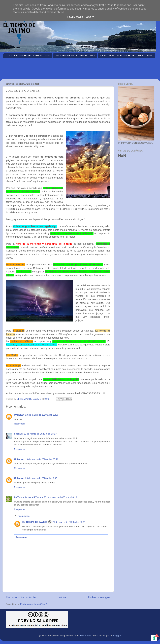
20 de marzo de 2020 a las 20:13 (60, 497)
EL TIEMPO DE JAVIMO (35, 522)
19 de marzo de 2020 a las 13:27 (40, 434)
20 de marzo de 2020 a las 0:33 (41, 478)
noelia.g (18, 434)
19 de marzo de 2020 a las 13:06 (42, 415)
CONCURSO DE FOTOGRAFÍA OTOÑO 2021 (126, 55)
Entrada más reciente (21, 597)
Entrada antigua (99, 597)
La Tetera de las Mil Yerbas (28, 497)
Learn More (75, 17)
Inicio (62, 597)
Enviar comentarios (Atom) (34, 604)
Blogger (117, 636)
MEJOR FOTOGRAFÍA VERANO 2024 (28, 55)
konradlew (85, 636)
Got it (90, 17)
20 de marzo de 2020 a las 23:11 (69, 522)
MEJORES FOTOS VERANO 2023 (75, 55)
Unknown (19, 415)
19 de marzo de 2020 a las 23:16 (42, 459)
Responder (20, 424)
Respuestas (24, 516)
